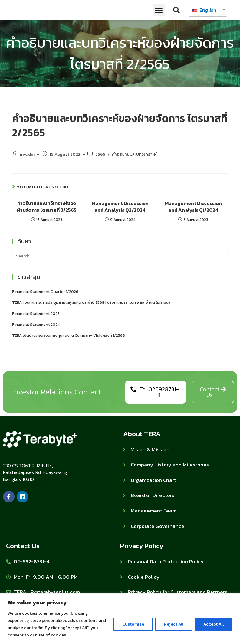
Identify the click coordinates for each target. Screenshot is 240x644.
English (204, 10)
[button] (159, 10)
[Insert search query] (120, 256)
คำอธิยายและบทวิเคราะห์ (134, 154)
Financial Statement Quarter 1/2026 (45, 291)
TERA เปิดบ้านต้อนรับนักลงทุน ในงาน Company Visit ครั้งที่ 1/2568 (69, 335)
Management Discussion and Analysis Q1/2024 (193, 207)
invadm (27, 154)
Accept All (214, 624)
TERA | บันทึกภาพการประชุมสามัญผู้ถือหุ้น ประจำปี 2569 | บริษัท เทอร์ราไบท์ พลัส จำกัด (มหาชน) (91, 302)
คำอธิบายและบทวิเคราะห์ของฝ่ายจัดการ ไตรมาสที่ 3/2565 (47, 207)
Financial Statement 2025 (36, 314)
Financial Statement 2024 (36, 324)
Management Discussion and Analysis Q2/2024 (120, 207)
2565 (100, 154)
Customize (133, 624)
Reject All (174, 624)
